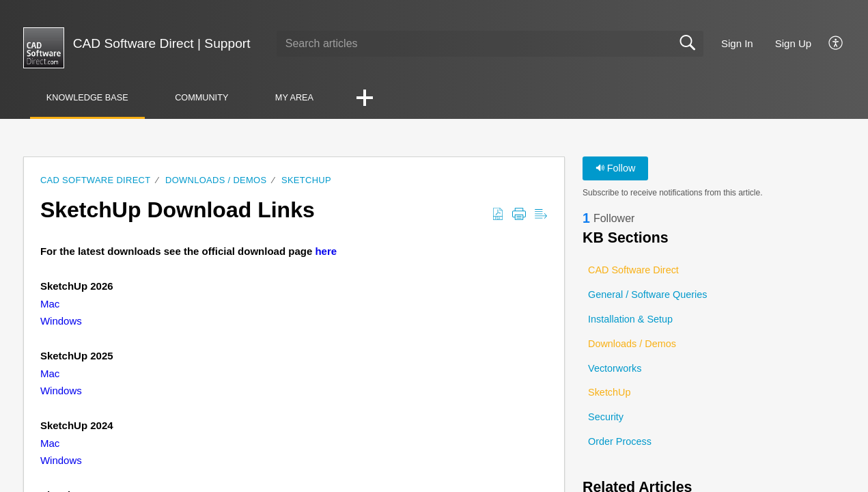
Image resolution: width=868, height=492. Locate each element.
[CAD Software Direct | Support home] (44, 48)
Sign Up (793, 43)
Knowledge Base (88, 97)
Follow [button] (616, 168)
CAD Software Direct (96, 180)
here (326, 252)
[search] (490, 44)
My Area (299, 97)
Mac (50, 304)
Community (205, 97)
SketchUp (306, 180)
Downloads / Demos (216, 180)
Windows (61, 322)
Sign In (737, 43)
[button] (836, 44)
